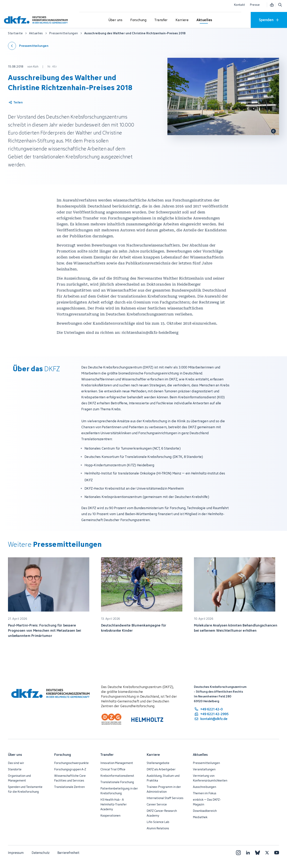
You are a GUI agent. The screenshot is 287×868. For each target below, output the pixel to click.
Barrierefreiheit (68, 853)
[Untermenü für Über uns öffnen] (115, 20)
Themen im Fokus (205, 793)
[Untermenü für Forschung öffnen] (139, 20)
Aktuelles (200, 755)
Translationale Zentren (69, 787)
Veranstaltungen (204, 769)
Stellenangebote (158, 763)
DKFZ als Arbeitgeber (161, 769)
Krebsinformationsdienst (117, 776)
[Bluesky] (258, 853)
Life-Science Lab (158, 822)
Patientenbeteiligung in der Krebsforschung (119, 791)
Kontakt (240, 5)
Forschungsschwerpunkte (71, 763)
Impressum (16, 853)
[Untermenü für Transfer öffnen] (161, 20)
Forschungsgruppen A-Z (70, 769)
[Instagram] (238, 853)
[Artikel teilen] (15, 102)
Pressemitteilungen (206, 763)
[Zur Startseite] (37, 20)
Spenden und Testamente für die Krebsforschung (25, 789)
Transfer (107, 755)
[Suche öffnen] (280, 5)
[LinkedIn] (248, 853)
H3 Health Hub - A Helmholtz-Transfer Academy (114, 804)
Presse (255, 5)
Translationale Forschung (117, 782)
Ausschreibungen (204, 787)
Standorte (15, 769)
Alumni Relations (158, 828)
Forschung (63, 755)
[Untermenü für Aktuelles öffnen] (204, 20)
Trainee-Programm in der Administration (164, 789)
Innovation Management (117, 763)
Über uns (15, 755)
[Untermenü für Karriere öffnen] (182, 20)
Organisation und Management (19, 778)
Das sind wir (16, 763)
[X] (267, 853)
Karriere (153, 755)
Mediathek (200, 817)
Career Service (157, 804)
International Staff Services (165, 798)
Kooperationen (110, 815)
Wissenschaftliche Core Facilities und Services (70, 778)
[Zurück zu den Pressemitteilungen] (28, 46)
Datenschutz (41, 853)
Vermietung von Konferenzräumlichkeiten (210, 778)
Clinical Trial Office (113, 769)
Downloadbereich (205, 811)
